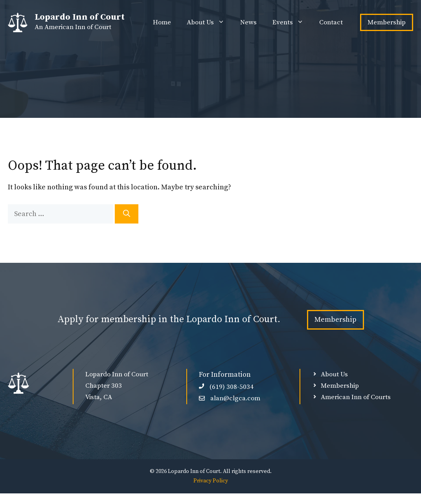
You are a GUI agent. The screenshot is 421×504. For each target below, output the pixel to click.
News (248, 22)
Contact (331, 22)
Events (292, 22)
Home (162, 22)
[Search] (127, 214)
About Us (210, 22)
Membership (387, 22)
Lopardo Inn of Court (80, 17)
